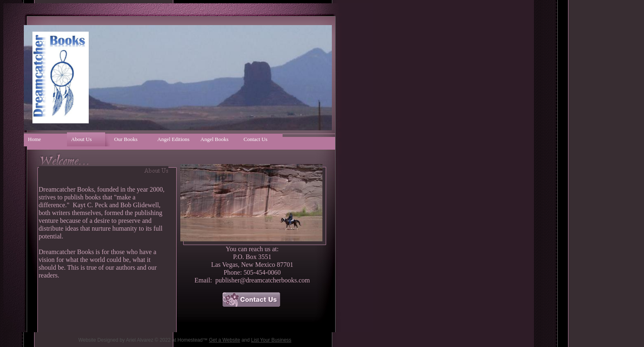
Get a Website (225, 340)
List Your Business (271, 340)
